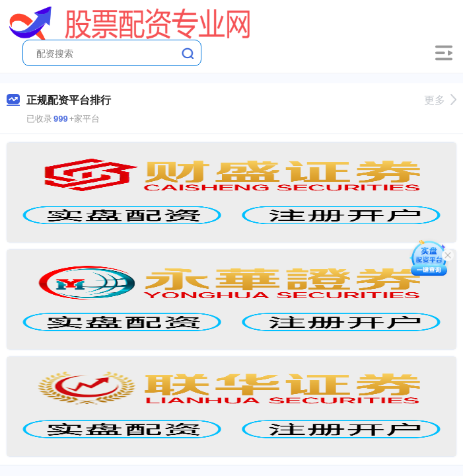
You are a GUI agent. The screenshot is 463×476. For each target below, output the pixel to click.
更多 (440, 100)
